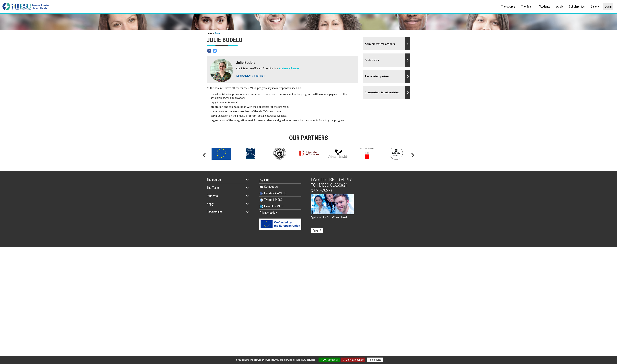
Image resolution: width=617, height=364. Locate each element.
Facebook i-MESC (275, 193)
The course (508, 6)
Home (210, 33)
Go (387, 44)
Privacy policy (268, 213)
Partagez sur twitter (215, 51)
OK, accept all (329, 360)
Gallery (595, 6)
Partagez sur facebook (209, 51)
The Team (527, 6)
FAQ (267, 180)
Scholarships (577, 6)
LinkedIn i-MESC (274, 206)
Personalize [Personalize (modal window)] (375, 360)
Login (608, 6)
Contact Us (271, 187)
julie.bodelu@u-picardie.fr (251, 76)
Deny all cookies (353, 360)
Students (545, 6)
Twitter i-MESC (273, 200)
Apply (560, 6)
